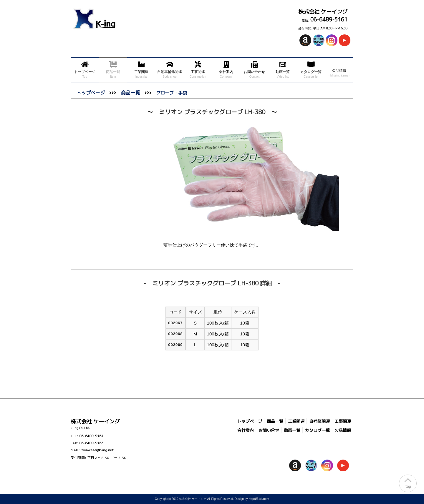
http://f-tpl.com (259, 499)
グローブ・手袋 (169, 93)
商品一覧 (130, 93)
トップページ (91, 93)
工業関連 (296, 421)
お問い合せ (269, 430)
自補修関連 (319, 421)
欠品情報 (343, 430)
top (408, 486)
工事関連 (343, 421)
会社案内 (246, 430)
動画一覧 (292, 430)
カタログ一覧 (317, 430)
